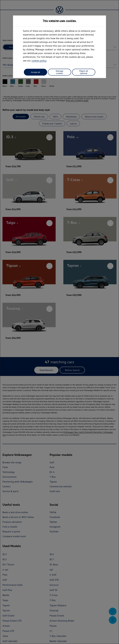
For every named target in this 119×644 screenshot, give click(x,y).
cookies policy (39, 61)
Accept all (35, 72)
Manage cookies (59, 72)
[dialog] (59, 322)
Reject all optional (84, 72)
